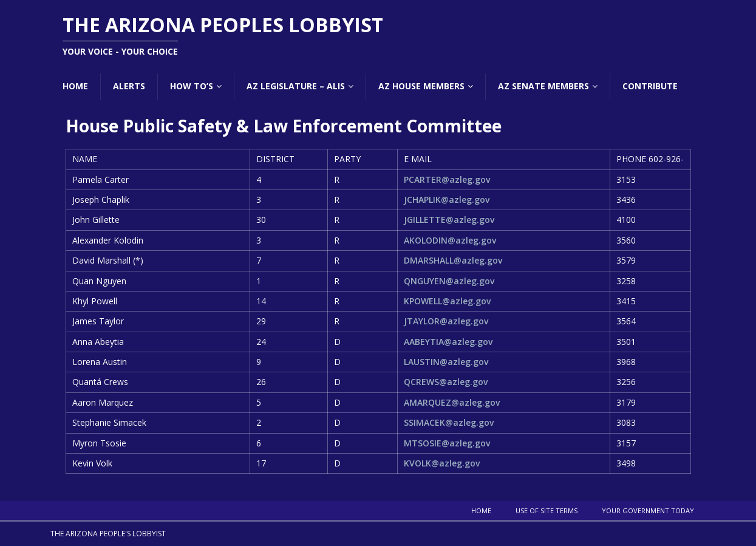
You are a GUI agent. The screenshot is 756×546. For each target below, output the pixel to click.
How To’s (192, 86)
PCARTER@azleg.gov (447, 179)
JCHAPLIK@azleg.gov (447, 200)
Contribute (650, 86)
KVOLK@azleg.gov (442, 463)
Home (75, 86)
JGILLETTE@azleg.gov (449, 220)
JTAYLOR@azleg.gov (446, 321)
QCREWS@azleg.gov (446, 382)
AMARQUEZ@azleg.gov (452, 402)
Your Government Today (648, 510)
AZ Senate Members (543, 86)
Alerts (129, 86)
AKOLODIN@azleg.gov (450, 240)
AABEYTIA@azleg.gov (448, 342)
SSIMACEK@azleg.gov (449, 422)
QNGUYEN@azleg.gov (449, 281)
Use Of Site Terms (547, 510)
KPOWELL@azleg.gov (447, 301)
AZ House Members (421, 86)
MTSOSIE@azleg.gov (447, 443)
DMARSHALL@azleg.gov (453, 260)
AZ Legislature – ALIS (296, 86)
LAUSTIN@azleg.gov (446, 362)
